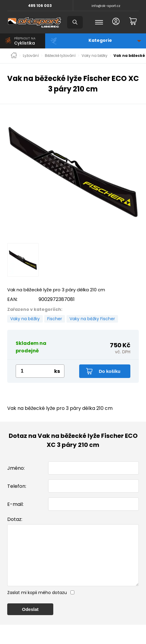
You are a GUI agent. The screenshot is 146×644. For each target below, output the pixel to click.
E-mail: (15, 504)
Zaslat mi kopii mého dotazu (37, 605)
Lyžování (31, 56)
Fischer (55, 319)
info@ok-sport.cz (106, 6)
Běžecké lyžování (60, 56)
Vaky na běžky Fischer (92, 319)
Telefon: (17, 486)
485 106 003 (40, 6)
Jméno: (16, 468)
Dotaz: (15, 519)
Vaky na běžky (95, 56)
